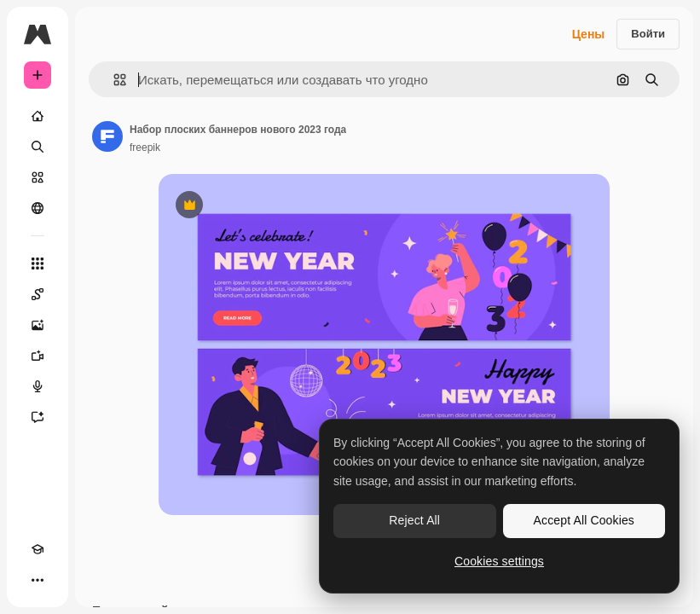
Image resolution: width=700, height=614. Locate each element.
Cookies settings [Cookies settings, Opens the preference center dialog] (499, 561)
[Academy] (38, 549)
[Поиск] (38, 147)
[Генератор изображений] (38, 325)
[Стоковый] (38, 177)
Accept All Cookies (584, 520)
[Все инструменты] (38, 264)
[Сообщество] (38, 208)
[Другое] (38, 580)
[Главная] (38, 116)
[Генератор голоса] (38, 386)
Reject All (414, 520)
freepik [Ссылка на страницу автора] (145, 148)
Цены (589, 34)
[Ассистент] (38, 417)
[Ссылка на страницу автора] (107, 136)
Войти (648, 34)
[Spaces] (38, 294)
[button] (113, 80)
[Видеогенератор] (38, 356)
